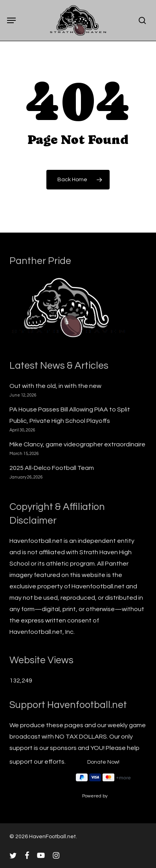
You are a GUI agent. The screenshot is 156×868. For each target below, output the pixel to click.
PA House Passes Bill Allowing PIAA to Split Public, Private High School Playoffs (70, 415)
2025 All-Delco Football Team (52, 468)
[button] (11, 20)
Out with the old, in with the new (55, 386)
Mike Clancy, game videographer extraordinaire (77, 444)
